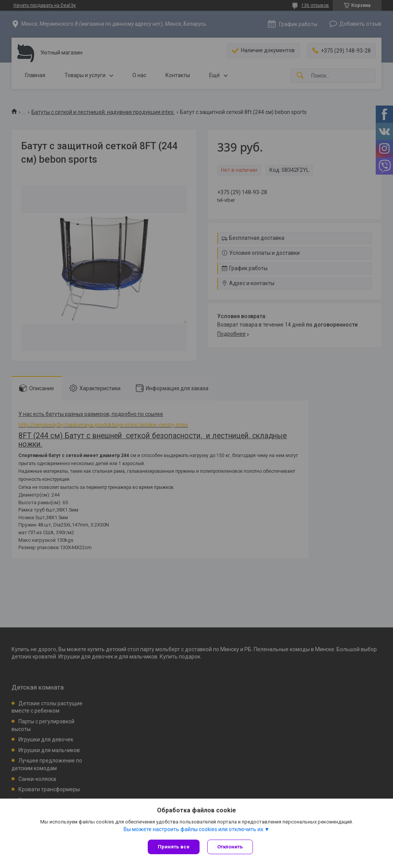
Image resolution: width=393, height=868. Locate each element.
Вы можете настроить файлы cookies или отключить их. (194, 829)
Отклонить (230, 847)
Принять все (174, 847)
